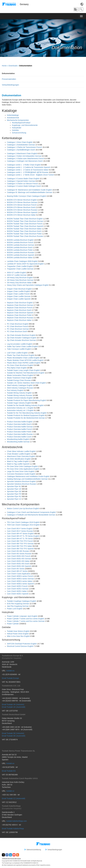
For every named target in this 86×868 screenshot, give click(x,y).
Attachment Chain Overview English (21, 456)
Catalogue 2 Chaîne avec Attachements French (25, 159)
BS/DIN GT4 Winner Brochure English (22, 200)
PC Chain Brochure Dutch (17, 331)
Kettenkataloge (13, 115)
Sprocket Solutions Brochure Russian (22, 484)
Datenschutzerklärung (33, 850)
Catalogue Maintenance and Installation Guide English (28, 476)
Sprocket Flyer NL (14, 486)
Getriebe (15, 130)
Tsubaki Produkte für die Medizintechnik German (26, 418)
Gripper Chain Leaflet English (18, 291)
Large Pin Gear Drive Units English (21, 471)
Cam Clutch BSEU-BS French (19, 556)
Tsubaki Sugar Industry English (19, 403)
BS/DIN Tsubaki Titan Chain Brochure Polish (24, 234)
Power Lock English (15, 609)
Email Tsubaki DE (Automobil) (14, 736)
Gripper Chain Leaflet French (18, 294)
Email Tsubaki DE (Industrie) (13, 733)
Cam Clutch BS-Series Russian (19, 554)
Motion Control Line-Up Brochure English (23, 508)
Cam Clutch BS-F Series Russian (20, 531)
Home (4, 66)
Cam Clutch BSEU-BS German (19, 559)
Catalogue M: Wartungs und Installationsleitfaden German (30, 192)
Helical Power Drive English (18, 634)
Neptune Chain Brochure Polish (19, 315)
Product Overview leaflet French (19, 429)
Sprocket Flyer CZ (14, 499)
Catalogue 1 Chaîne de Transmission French (24, 147)
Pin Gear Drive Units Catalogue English (22, 466)
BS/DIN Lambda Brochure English (20, 240)
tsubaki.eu (10, 671)
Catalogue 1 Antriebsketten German (21, 145)
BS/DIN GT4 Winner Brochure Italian (21, 215)
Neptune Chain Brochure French (20, 308)
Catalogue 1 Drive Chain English (20, 142)
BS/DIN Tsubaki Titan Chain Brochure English (25, 219)
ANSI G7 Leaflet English (16, 273)
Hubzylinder (17, 128)
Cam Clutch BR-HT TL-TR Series (20, 539)
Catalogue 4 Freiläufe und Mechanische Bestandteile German (31, 515)
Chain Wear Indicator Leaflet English (21, 451)
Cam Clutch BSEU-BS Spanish (19, 566)
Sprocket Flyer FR (14, 494)
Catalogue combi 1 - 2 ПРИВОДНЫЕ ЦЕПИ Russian (28, 172)
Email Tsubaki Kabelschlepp (13, 829)
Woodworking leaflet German (18, 442)
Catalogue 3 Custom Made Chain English (23, 179)
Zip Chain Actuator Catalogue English (22, 338)
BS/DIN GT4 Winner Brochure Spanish (22, 212)
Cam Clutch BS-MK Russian (18, 551)
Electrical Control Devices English (20, 646)
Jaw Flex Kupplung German (18, 606)
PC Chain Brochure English (18, 324)
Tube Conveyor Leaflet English (19, 349)
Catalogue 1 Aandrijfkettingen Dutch (21, 150)
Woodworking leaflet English (18, 439)
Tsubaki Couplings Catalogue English (21, 601)
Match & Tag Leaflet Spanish (18, 464)
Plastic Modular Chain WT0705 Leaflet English (25, 360)
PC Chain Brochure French (18, 326)
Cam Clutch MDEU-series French (20, 576)
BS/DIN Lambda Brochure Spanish (21, 255)
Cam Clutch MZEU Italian (17, 591)
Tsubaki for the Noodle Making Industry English (25, 405)
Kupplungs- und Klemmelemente (25, 125)
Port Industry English (15, 390)
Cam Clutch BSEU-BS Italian (18, 561)
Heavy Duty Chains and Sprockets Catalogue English (28, 285)
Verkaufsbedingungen (10, 85)
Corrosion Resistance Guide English (21, 474)
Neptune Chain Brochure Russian (20, 318)
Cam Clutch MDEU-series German (20, 579)
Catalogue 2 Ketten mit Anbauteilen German (24, 156)
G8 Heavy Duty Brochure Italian (19, 283)
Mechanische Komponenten (18, 120)
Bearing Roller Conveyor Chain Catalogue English (27, 196)
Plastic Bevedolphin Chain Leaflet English (23, 358)
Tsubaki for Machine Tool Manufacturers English (26, 373)
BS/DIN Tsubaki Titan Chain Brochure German (25, 221)
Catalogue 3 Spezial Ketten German (21, 181)
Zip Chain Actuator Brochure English (21, 335)
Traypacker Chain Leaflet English (20, 266)
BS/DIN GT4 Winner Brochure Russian (22, 210)
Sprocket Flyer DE (14, 491)
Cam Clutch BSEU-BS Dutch (18, 564)
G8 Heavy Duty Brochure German (20, 280)
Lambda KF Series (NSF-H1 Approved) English (25, 264)
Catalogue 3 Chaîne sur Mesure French (22, 184)
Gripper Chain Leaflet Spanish (19, 299)
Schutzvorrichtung (19, 133)
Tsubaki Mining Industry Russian (20, 395)
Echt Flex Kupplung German (18, 604)
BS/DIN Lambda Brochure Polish (20, 250)
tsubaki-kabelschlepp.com (17, 821)
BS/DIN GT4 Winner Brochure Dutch (21, 207)
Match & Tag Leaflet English (18, 461)
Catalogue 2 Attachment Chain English (22, 154)
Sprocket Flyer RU (14, 496)
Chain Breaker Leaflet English (19, 454)
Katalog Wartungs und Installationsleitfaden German (27, 479)
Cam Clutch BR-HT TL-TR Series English (23, 536)
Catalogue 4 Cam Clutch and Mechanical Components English (31, 512)
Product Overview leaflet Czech (19, 437)
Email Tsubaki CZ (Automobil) (13, 798)
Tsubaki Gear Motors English (18, 631)
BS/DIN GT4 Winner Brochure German (22, 202)
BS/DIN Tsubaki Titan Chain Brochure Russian (25, 236)
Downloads (13, 66)
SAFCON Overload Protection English (22, 644)
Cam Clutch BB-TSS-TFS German (20, 544)
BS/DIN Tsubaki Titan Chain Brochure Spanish (25, 226)
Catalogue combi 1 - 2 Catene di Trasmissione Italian (28, 170)
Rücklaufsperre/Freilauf (21, 123)
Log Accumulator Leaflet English (20, 344)
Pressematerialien (9, 79)
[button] (76, 9)
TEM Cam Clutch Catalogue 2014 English (23, 525)
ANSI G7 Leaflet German (17, 275)
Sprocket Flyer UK (14, 489)
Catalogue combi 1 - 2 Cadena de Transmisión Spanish (29, 167)
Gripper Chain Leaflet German (19, 296)
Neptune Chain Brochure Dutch (19, 310)
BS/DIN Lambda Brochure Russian (21, 252)
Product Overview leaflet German (20, 427)
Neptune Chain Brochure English (20, 303)
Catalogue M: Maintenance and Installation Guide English (29, 190)
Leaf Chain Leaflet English (17, 353)
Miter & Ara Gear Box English (18, 636)
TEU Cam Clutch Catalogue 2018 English (23, 522)
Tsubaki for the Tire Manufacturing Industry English (27, 413)
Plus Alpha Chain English (17, 368)
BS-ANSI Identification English (19, 459)
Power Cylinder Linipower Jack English (22, 616)
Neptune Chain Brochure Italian (19, 320)
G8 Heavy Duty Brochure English (20, 278)
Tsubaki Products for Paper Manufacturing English (27, 400)
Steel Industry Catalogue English (20, 385)
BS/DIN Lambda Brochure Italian (20, 258)
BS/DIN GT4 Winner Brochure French (22, 205)
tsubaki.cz (10, 791)
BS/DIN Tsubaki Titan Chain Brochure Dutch (24, 231)
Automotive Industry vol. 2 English (20, 410)
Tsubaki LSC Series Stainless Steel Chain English (26, 383)
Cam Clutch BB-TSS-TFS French (20, 541)
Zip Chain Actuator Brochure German (21, 340)
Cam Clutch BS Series (16, 569)
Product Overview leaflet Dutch (19, 424)
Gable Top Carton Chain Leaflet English (22, 346)
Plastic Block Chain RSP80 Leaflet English (24, 363)
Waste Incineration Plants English (20, 375)
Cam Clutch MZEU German (18, 589)
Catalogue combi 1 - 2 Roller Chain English (24, 165)
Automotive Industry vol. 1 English (20, 408)
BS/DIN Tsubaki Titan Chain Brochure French (25, 224)
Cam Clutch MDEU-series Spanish (20, 584)
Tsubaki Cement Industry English (20, 398)
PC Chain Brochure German (18, 329)
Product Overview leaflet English (20, 422)
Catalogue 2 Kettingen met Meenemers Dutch (25, 161)
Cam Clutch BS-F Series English (20, 529)
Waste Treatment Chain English (19, 378)
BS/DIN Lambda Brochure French (20, 242)
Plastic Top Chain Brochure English (21, 355)
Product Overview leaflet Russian (20, 434)
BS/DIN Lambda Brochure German (21, 245)
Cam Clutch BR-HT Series (17, 571)
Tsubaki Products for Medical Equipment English (26, 415)
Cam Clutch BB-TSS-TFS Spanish (20, 549)
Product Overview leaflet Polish (19, 432)
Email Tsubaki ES (9, 771)
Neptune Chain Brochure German (20, 305)
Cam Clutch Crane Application (19, 574)
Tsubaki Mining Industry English (19, 393)
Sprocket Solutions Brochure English (21, 481)
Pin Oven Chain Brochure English (20, 365)
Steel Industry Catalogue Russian (20, 388)
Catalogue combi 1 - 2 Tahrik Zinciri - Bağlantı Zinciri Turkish (30, 175)
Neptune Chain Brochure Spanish (20, 313)
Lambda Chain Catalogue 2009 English (22, 261)
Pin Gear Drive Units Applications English (23, 469)
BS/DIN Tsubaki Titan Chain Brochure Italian (24, 229)
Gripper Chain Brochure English (19, 289)
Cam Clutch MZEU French (17, 586)
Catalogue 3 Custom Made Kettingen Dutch (24, 186)
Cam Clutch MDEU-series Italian (20, 581)
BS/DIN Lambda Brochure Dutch (20, 247)
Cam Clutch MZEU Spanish (18, 594)
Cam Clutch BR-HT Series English (20, 534)
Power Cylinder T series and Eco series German (26, 621)
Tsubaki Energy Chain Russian (19, 380)
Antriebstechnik (13, 118)
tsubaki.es (10, 763)
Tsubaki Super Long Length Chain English (23, 370)
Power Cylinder (13, 624)
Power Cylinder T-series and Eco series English (26, 619)
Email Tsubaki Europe (10, 678)
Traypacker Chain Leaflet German (20, 269)
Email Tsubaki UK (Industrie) (13, 704)
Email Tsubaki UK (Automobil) (14, 707)
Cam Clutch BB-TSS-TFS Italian (20, 546)
